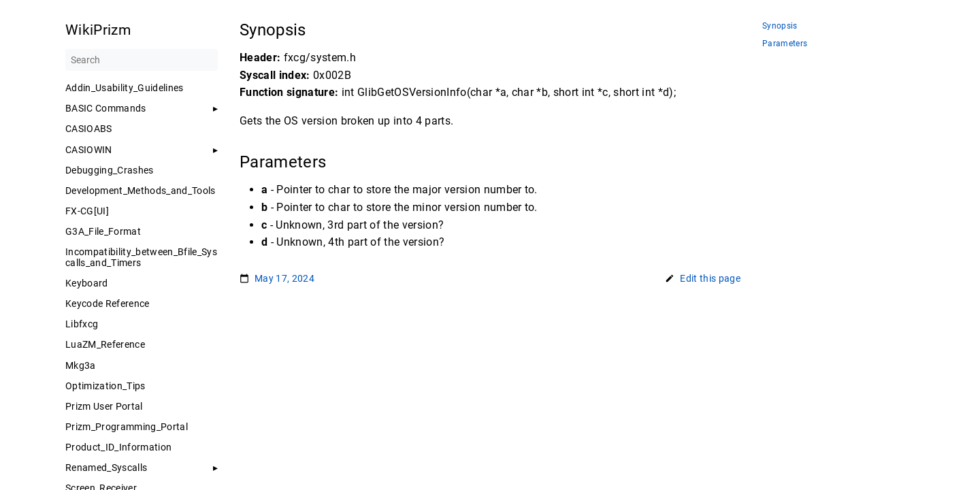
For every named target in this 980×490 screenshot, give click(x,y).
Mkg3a (81, 365)
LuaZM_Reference (105, 344)
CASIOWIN (89, 150)
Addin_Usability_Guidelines (125, 88)
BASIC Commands (106, 108)
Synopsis (780, 26)
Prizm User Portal (104, 406)
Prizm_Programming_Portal (127, 427)
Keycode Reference (108, 304)
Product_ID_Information (118, 447)
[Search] (142, 60)
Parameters (785, 44)
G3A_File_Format (103, 231)
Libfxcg (82, 324)
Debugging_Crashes (110, 170)
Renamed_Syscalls (106, 468)
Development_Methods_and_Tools (141, 191)
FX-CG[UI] (87, 211)
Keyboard (87, 283)
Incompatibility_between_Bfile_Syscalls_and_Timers (141, 257)
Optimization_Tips (105, 386)
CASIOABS (89, 129)
